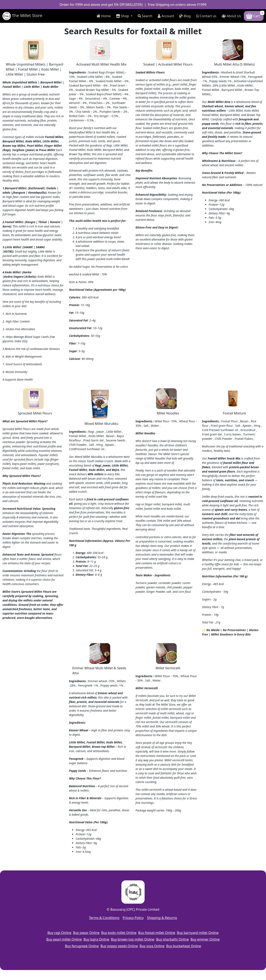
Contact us (206, 16)
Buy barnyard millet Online (198, 933)
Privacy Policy (133, 918)
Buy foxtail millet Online (157, 933)
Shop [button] (123, 16)
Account (166, 16)
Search (145, 16)
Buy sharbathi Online (172, 939)
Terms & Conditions (104, 918)
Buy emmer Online (205, 939)
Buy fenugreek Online (82, 946)
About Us (231, 16)
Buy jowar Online (86, 933)
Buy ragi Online (59, 933)
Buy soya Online (152, 946)
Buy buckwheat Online (184, 946)
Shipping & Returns (162, 918)
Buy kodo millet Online (119, 933)
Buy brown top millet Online (133, 939)
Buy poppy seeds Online (119, 946)
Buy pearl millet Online (64, 939)
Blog (185, 16)
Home (104, 16)
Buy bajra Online (96, 939)
